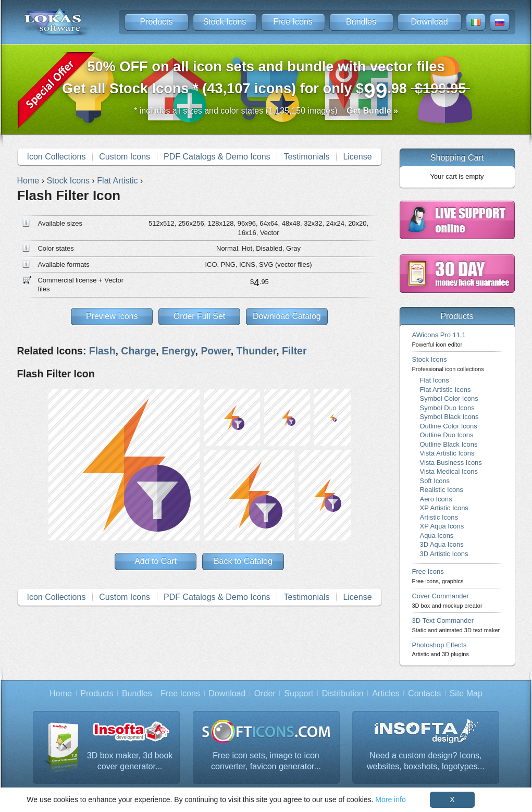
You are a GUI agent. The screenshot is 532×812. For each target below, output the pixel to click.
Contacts (424, 693)
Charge (138, 351)
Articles (386, 693)
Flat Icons (435, 380)
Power (215, 351)
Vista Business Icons (451, 463)
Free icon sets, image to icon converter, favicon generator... (266, 761)
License (357, 157)
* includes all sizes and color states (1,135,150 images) (266, 111)
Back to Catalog (243, 561)
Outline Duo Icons (447, 435)
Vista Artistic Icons (447, 453)
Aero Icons (436, 499)
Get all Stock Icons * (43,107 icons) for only (266, 81)
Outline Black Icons (449, 444)
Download (429, 22)
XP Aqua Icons (442, 526)
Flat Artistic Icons (446, 390)
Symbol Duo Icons (447, 408)
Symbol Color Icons (449, 398)
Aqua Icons (437, 536)
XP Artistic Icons (444, 508)
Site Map (466, 693)
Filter (294, 351)
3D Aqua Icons (442, 544)
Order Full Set (200, 316)
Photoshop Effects (441, 649)
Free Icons (293, 22)
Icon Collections (56, 157)
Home (61, 693)
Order (265, 693)
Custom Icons (125, 157)
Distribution (343, 693)
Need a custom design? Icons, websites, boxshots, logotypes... (426, 761)
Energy (178, 351)
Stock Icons (225, 22)
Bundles (361, 22)
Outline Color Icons (449, 426)
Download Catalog (287, 316)
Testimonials (306, 157)
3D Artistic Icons (444, 554)
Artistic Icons (439, 517)
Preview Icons (112, 316)
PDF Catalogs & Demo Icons (217, 157)
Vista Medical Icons (449, 471)
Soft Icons (435, 481)
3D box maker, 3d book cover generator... (130, 761)
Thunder (256, 351)
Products (156, 22)
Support (299, 693)
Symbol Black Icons (449, 417)
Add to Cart (156, 561)
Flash (102, 351)
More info (390, 799)
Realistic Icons (442, 490)
